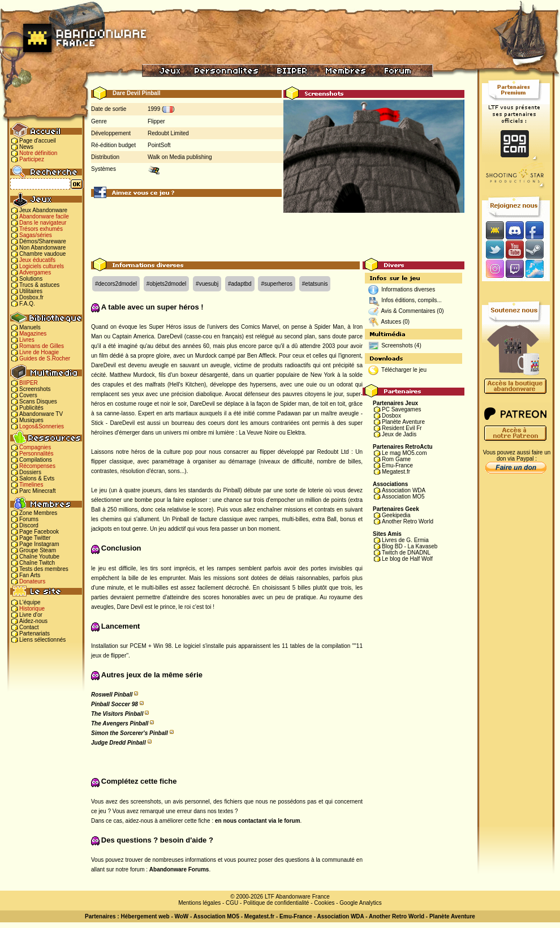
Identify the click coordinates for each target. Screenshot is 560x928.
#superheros (277, 284)
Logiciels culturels (42, 266)
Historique (32, 609)
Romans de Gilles (42, 346)
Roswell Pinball (112, 695)
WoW (182, 916)
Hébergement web (145, 916)
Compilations (36, 460)
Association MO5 (403, 497)
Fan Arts (30, 575)
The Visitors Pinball (117, 714)
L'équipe (30, 602)
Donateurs (32, 581)
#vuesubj (207, 284)
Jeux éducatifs (37, 260)
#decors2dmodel (116, 284)
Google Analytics (361, 903)
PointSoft (159, 145)
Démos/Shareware (43, 241)
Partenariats (35, 633)
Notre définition (38, 153)
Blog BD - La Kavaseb (410, 546)
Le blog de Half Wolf (407, 559)
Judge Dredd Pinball (119, 743)
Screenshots (35, 389)
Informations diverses (408, 289)
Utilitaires (31, 291)
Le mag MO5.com (404, 453)
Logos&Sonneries (42, 426)
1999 (154, 109)
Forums (29, 519)
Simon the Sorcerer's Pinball (130, 733)
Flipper (156, 121)
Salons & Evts (37, 478)
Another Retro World (408, 521)
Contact (29, 627)
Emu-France (397, 465)
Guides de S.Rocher (45, 358)
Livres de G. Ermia (405, 540)
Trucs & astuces (39, 285)
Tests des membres (44, 569)
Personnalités (36, 454)
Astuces (391, 322)
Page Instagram (39, 544)
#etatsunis (315, 284)
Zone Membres (38, 513)
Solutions (31, 279)
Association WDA (404, 490)
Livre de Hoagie (39, 352)
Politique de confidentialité (276, 903)
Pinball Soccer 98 (115, 704)
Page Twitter (35, 538)
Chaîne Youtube (39, 557)
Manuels (30, 327)
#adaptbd (240, 284)
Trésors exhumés (41, 229)
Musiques (31, 420)
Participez (32, 159)
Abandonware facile (44, 216)
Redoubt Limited (168, 133)
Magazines (33, 334)
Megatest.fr (396, 472)
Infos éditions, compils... (412, 300)
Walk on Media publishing (180, 157)
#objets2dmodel (167, 284)
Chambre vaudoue (42, 254)
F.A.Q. (27, 304)
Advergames (35, 272)
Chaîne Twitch (37, 563)
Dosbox (391, 416)
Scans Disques (38, 401)
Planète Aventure (403, 422)
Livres (27, 340)
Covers (28, 395)
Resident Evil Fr (402, 428)
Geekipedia (396, 515)
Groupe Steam (38, 550)
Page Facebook (39, 532)
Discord (29, 525)
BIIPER (29, 383)
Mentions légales (199, 903)
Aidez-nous (33, 621)
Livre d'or (31, 615)
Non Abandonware (42, 248)
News (26, 147)
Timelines (31, 485)
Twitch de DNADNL (406, 553)
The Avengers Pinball (120, 723)
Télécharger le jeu (404, 370)
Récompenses (37, 466)
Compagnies (35, 447)
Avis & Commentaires (408, 311)
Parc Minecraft (37, 491)
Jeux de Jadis (399, 434)
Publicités (31, 408)
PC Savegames (401, 409)
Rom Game (396, 459)
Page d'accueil (38, 141)
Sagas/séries (36, 235)
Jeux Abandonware (43, 210)
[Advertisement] (278, 233)
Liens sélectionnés (42, 640)
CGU (232, 903)
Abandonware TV (41, 414)
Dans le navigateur (43, 223)
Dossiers (30, 472)
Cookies (324, 903)
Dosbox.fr (31, 297)
